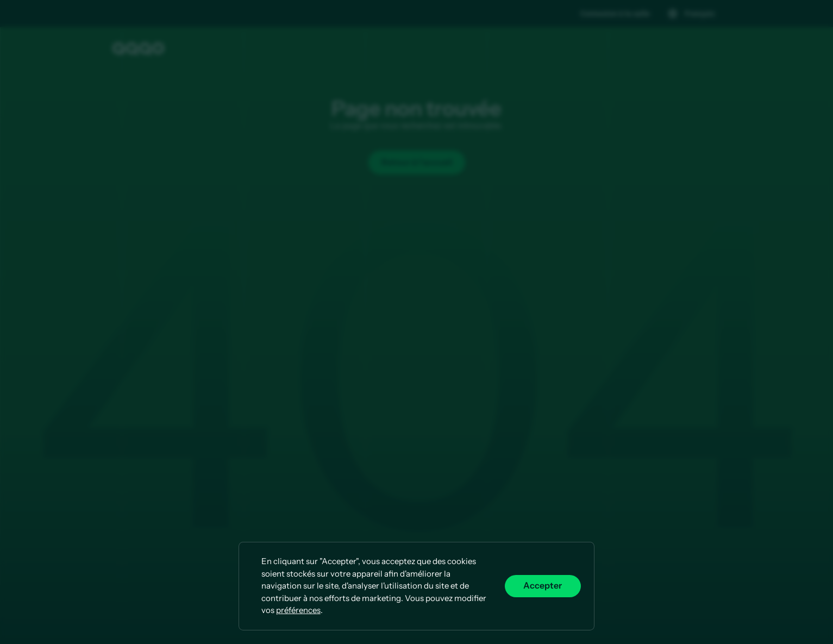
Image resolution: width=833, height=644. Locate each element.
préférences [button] (298, 610)
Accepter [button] (543, 586)
